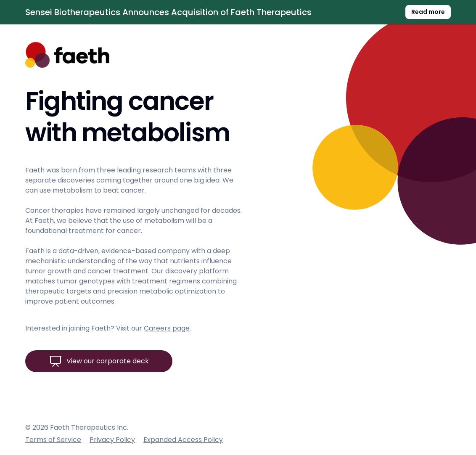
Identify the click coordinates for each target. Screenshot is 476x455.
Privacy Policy (112, 440)
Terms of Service (53, 440)
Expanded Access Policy (183, 440)
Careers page (167, 328)
